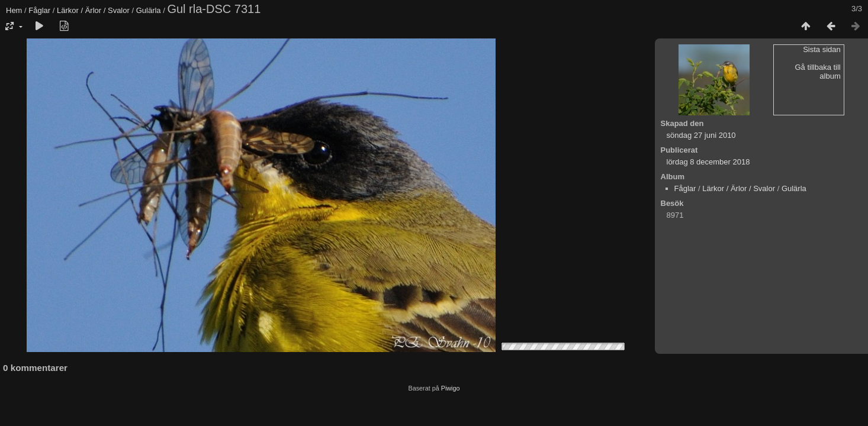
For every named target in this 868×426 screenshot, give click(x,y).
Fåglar (39, 10)
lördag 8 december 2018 (708, 162)
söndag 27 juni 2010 (701, 135)
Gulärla (149, 10)
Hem (14, 10)
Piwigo (451, 388)
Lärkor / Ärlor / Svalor (93, 10)
